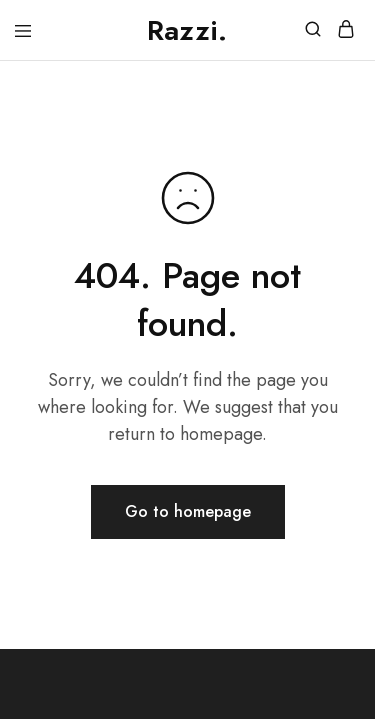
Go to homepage (188, 511)
